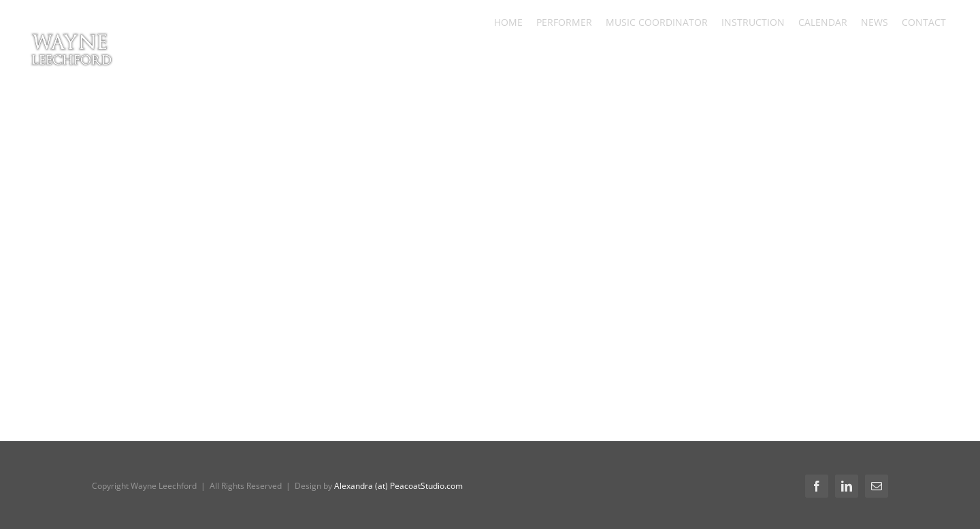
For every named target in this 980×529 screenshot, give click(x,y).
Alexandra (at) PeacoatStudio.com (398, 486)
